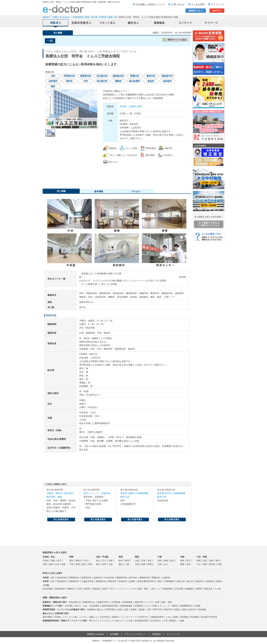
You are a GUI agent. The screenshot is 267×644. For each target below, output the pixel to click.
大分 (199, 564)
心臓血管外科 (88, 581)
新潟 (98, 564)
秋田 (51, 564)
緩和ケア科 (108, 589)
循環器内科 (86, 578)
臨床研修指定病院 (110, 606)
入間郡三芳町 (135, 107)
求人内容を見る (61, 519)
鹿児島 (212, 564)
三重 (127, 564)
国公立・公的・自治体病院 (87, 606)
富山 (98, 560)
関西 (137, 557)
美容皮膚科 (142, 581)
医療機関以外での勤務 (190, 606)
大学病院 (69, 606)
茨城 (78, 564)
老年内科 (133, 578)
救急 (120, 609)
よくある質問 (198, 4)
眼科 (160, 581)
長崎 (211, 560)
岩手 (59, 560)
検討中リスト (196, 11)
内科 (52, 578)
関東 (71, 557)
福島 (64, 564)
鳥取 (160, 560)
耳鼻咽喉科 (169, 581)
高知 (189, 564)
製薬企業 (208, 589)
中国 (160, 557)
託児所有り (156, 621)
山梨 (111, 564)
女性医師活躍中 (142, 621)
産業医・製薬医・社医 (141, 609)
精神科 (87, 589)
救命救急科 (60, 589)
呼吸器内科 (74, 578)
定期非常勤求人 (82, 23)
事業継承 (159, 23)
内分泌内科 (109, 578)
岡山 (172, 560)
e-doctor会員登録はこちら (209, 36)
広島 (160, 564)
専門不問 (157, 609)
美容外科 (152, 581)
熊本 (217, 560)
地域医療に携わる (95, 609)
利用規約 (156, 634)
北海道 (46, 560)
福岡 (199, 560)
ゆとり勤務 (173, 617)
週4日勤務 (47, 617)
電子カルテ (94, 621)
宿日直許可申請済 (209, 617)
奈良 (150, 560)
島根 (166, 560)
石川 (104, 560)
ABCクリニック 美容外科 (97, 493)
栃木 (84, 564)
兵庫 (143, 560)
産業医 (199, 589)
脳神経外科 (101, 581)
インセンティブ (129, 617)
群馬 (90, 564)
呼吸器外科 (74, 581)
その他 (218, 589)
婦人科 (190, 581)
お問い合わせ (178, 4)
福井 (111, 560)
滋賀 (143, 564)
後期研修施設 (126, 606)
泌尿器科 (210, 581)
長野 (104, 564)
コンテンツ (185, 23)
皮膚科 (132, 581)
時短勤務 (195, 617)
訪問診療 (116, 602)
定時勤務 (184, 617)
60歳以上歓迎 (180, 609)
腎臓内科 (156, 578)
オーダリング (108, 621)
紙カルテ (120, 621)
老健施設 (189, 589)
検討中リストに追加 (175, 40)
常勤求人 (56, 23)
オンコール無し (72, 617)
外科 (52, 581)
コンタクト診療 (152, 602)
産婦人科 (181, 581)
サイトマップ (218, 4)
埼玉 (86, 560)
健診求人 (133, 23)
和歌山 (151, 564)
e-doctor (63, 9)
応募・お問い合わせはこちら (117, 175)
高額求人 (116, 617)
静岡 (127, 560)
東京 (71, 560)
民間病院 (139, 606)
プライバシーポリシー (135, 634)
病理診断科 (168, 589)
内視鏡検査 (127, 602)
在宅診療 (179, 589)
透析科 (219, 581)
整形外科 (112, 581)
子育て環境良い (171, 621)
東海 (121, 557)
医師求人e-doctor (96, 634)
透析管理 (139, 602)
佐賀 (205, 560)
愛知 (121, 564)
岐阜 (121, 560)
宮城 (45, 564)
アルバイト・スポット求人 (108, 23)
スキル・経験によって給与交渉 (95, 617)
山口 (166, 564)
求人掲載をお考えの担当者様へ (209, 222)
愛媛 (182, 564)
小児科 (79, 589)
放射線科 (97, 589)
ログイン (217, 11)
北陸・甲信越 (102, 557)
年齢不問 (168, 609)
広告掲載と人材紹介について (150, 4)
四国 (182, 557)
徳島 (182, 560)
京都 (137, 564)
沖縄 (220, 564)
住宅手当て (144, 617)
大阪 (137, 560)
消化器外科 (62, 581)
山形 (57, 564)
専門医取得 (111, 609)
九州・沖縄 (202, 557)
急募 (182, 621)
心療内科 (166, 578)
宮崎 (205, 564)
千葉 (71, 564)
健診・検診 (167, 602)
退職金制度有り (158, 617)
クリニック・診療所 (169, 606)
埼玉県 (123, 107)
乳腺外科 (200, 581)
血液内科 (98, 578)
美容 (126, 609)
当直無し (58, 617)
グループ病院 (151, 606)
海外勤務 (202, 609)
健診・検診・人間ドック (149, 589)
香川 (189, 560)
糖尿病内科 (122, 578)
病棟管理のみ (89, 602)
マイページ (211, 23)
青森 (53, 560)
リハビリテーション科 (126, 589)
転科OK (192, 609)
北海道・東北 (49, 557)
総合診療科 (48, 589)
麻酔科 (71, 589)
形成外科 (123, 581)
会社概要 (114, 634)
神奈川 (79, 560)
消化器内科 (62, 578)
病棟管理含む (104, 602)
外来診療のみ (75, 602)
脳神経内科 (145, 578)
